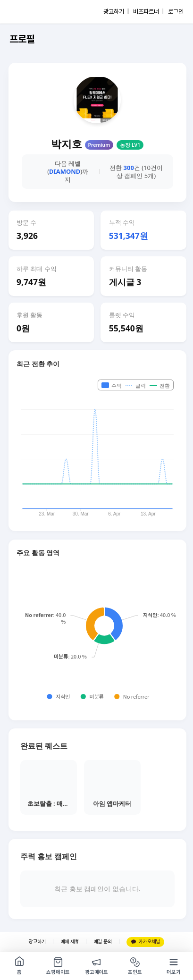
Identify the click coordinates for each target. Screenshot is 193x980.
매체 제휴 (70, 942)
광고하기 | (116, 12)
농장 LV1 (130, 145)
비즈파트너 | (148, 12)
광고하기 (37, 942)
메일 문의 (103, 942)
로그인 (176, 12)
